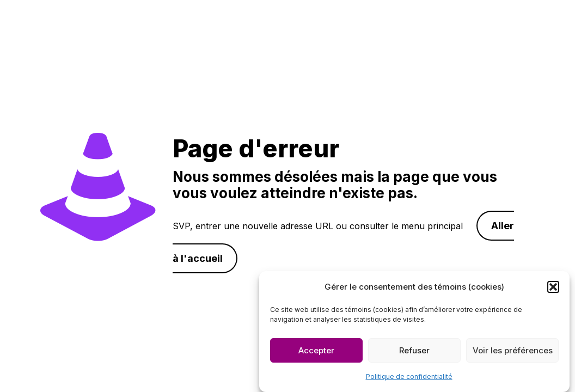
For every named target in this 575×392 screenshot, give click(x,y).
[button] (553, 288)
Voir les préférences (513, 351)
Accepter (316, 351)
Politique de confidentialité (409, 378)
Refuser (414, 351)
